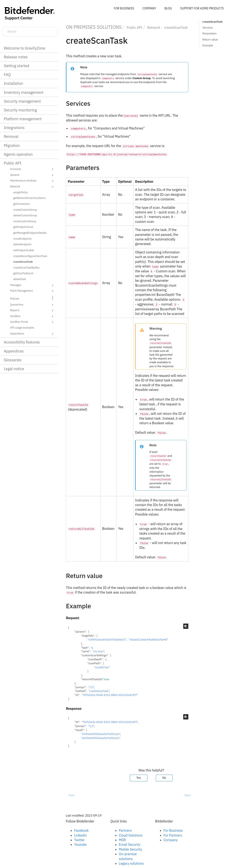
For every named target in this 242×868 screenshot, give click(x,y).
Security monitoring (20, 110)
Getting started (16, 66)
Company (171, 840)
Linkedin (81, 835)
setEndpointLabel (24, 250)
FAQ (7, 75)
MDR (122, 840)
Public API (13, 163)
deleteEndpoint (22, 244)
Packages (32, 285)
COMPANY (149, 8)
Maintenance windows (32, 181)
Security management (22, 101)
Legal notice (14, 369)
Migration (12, 146)
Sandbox (32, 316)
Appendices (32, 334)
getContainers (21, 204)
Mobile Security (131, 849)
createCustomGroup (25, 210)
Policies (32, 299)
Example (208, 45)
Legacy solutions (131, 863)
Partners (125, 830)
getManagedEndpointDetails (30, 233)
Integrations (14, 128)
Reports (32, 311)
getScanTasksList (23, 273)
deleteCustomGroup (25, 215)
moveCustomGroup (25, 221)
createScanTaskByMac (26, 268)
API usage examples (22, 328)
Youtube (81, 845)
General (32, 175)
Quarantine (32, 305)
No (164, 778)
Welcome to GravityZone (25, 48)
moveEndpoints (22, 239)
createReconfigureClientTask (30, 256)
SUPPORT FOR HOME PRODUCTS (202, 8)
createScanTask (23, 262)
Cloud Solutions (131, 835)
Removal (11, 136)
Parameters (209, 33)
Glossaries (13, 360)
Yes (139, 778)
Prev (72, 795)
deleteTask (20, 279)
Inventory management (24, 92)
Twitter (79, 840)
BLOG (168, 8)
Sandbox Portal (32, 322)
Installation (13, 83)
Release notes (16, 57)
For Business (173, 830)
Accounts (32, 169)
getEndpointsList (23, 227)
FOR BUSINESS (124, 8)
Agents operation (18, 154)
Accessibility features (22, 342)
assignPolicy (21, 192)
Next (188, 795)
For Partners (173, 835)
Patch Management (32, 291)
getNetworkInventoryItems (29, 198)
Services (208, 28)
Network (32, 187)
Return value (210, 40)
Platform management (23, 119)
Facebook (81, 830)
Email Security (130, 845)
